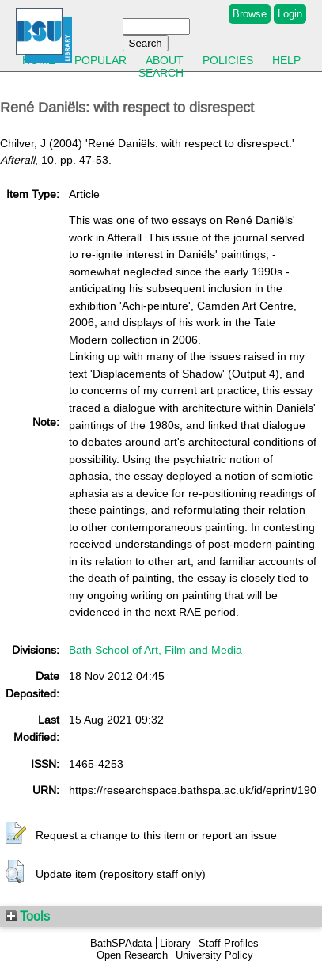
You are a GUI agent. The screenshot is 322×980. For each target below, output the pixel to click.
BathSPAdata (121, 943)
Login (290, 14)
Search (161, 73)
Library (175, 943)
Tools (28, 916)
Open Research (132, 955)
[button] (16, 834)
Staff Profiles (229, 943)
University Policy (214, 955)
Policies (228, 60)
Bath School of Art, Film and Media (155, 650)
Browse (250, 14)
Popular (100, 60)
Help (286, 60)
